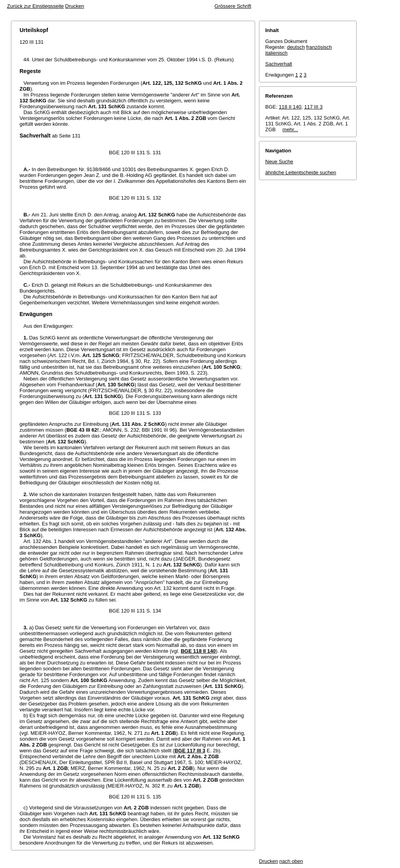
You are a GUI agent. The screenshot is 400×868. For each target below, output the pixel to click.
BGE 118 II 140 (198, 651)
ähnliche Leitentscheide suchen (301, 172)
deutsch (296, 47)
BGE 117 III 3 (190, 751)
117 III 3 (313, 107)
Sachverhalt (279, 64)
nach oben (291, 861)
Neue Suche (279, 162)
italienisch (276, 53)
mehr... (290, 129)
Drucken (75, 6)
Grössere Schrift (233, 6)
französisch (319, 47)
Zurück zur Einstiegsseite (35, 6)
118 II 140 (290, 107)
